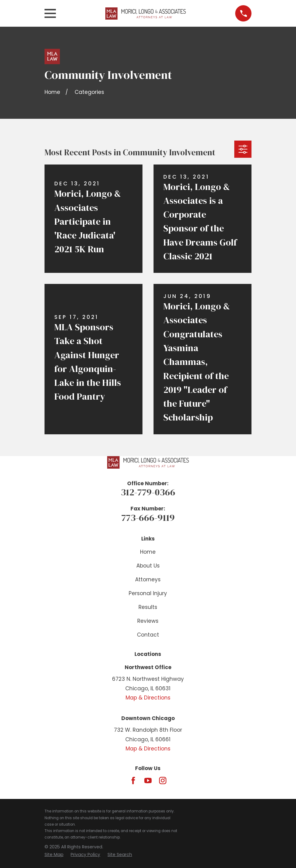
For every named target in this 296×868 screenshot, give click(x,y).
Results (148, 607)
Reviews (148, 621)
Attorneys (148, 579)
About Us (148, 566)
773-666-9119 (148, 517)
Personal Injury (148, 593)
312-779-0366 (148, 492)
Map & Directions (148, 698)
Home (148, 552)
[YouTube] (148, 781)
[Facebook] (133, 781)
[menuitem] (54, 855)
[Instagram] (163, 781)
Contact (148, 635)
